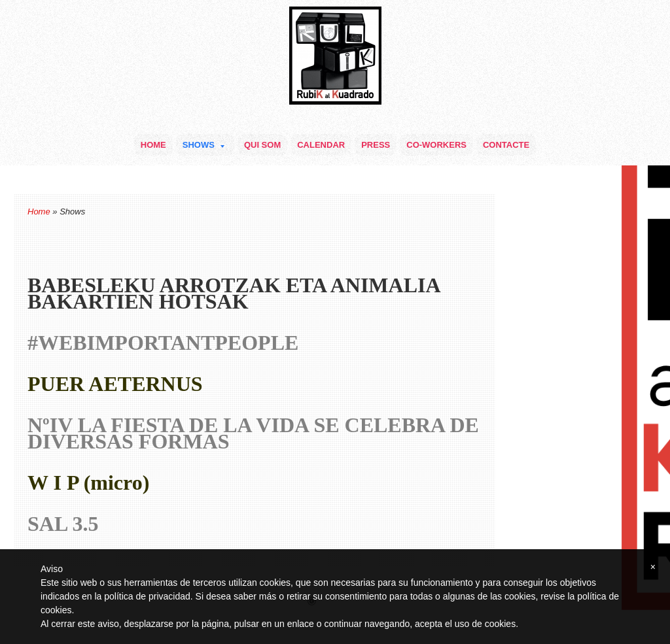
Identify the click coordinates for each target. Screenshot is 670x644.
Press (376, 145)
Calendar (321, 145)
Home (153, 145)
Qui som (262, 145)
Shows (203, 145)
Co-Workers (436, 145)
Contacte (506, 145)
